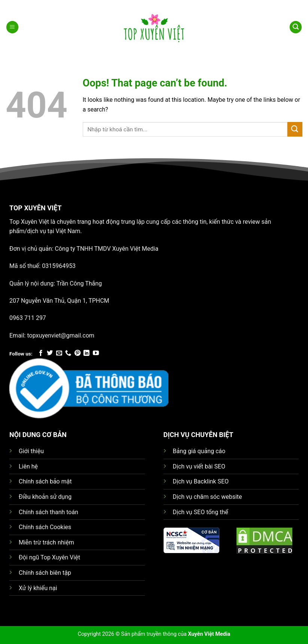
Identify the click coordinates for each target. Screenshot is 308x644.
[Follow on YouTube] (96, 353)
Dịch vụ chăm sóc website (208, 497)
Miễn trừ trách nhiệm (46, 542)
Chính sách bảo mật (45, 481)
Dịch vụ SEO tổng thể (201, 512)
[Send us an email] (59, 353)
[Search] (296, 27)
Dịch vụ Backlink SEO (201, 481)
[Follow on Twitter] (50, 353)
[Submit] (295, 129)
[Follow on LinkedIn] (86, 353)
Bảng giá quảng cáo (199, 451)
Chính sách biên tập (45, 573)
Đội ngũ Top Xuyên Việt (49, 557)
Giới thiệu (31, 451)
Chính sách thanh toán (48, 512)
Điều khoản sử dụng (45, 497)
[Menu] (12, 27)
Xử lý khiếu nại (38, 588)
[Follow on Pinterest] (77, 353)
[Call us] (68, 353)
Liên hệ (28, 466)
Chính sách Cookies (45, 527)
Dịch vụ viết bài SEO (199, 466)
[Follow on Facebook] (41, 353)
